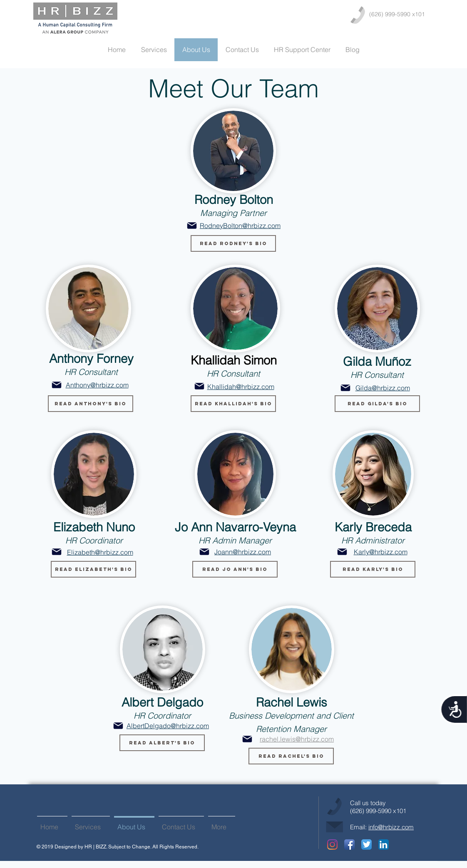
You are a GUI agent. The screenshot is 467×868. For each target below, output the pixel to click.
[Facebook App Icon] (349, 844)
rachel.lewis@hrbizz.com (297, 739)
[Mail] (192, 226)
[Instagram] (332, 844)
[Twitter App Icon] (366, 844)
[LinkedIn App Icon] (384, 844)
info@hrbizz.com (391, 827)
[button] (233, 243)
